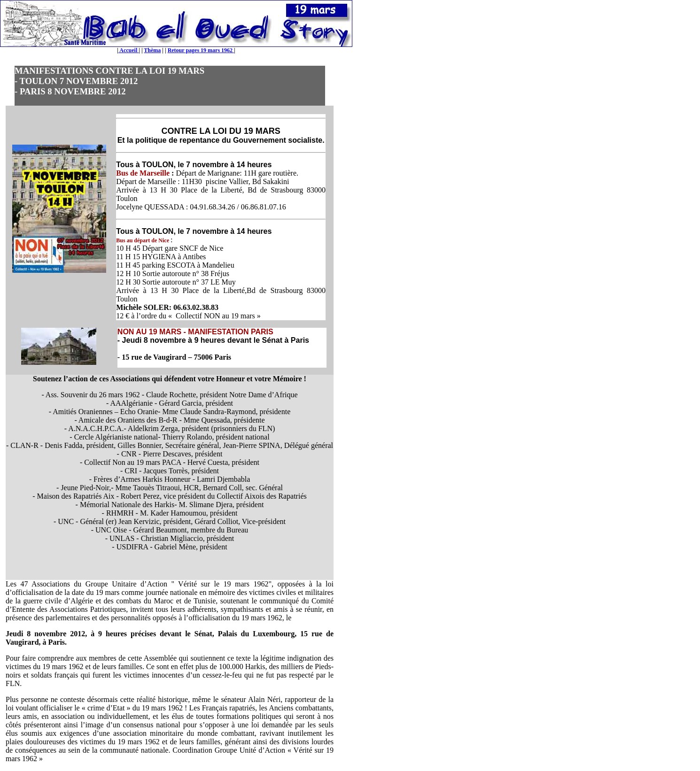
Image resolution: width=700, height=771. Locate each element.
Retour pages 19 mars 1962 (201, 50)
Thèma (152, 50)
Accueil (128, 50)
